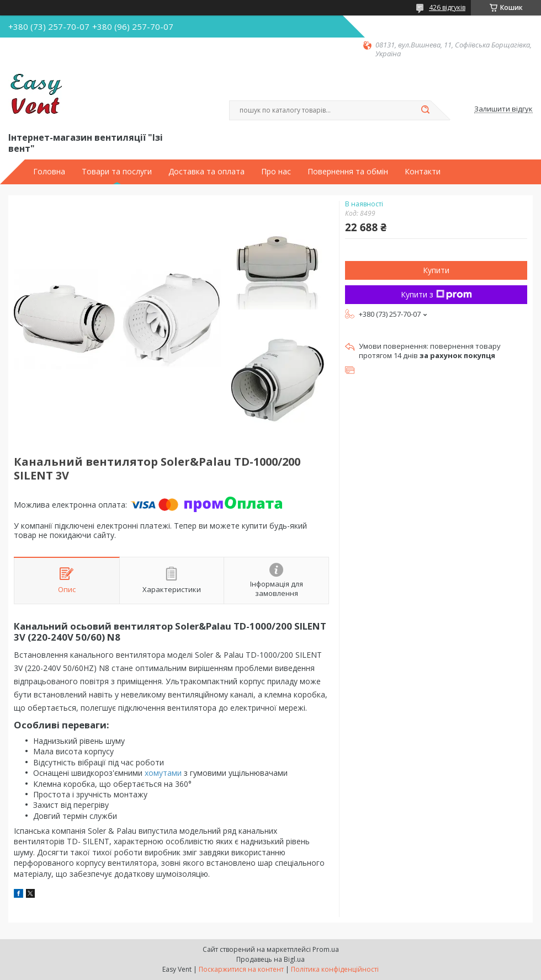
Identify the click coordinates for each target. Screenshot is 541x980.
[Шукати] (425, 110)
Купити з (436, 294)
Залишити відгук (503, 109)
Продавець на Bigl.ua (270, 959)
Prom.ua (326, 949)
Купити (436, 270)
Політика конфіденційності (335, 969)
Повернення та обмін (348, 172)
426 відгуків (447, 7)
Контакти (423, 172)
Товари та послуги (117, 172)
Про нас (276, 172)
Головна (49, 172)
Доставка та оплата (206, 172)
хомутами (163, 773)
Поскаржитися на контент (241, 969)
